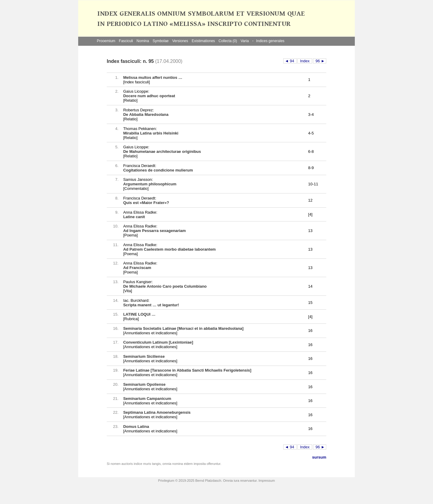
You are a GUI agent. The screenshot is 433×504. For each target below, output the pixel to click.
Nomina (143, 41)
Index (305, 61)
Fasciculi (126, 41)
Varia (245, 41)
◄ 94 (290, 61)
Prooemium (106, 41)
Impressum (267, 481)
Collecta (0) (228, 41)
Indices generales (268, 41)
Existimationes (203, 41)
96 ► (320, 61)
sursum (319, 457)
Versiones (180, 41)
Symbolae (160, 41)
